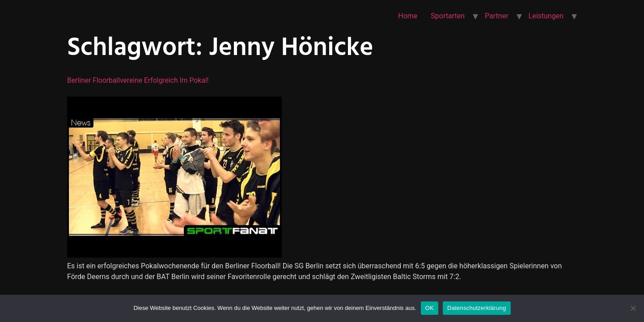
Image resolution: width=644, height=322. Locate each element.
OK (430, 308)
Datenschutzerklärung (477, 308)
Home (408, 16)
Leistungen (546, 16)
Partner (497, 16)
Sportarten (448, 16)
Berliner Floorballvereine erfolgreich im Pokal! (139, 80)
